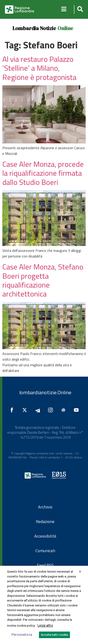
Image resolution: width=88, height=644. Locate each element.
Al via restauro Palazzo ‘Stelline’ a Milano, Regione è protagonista (39, 68)
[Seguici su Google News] (65, 410)
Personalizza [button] (22, 635)
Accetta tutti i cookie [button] (54, 635)
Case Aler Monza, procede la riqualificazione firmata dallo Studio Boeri (43, 173)
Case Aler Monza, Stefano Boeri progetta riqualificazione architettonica (43, 280)
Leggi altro (45, 625)
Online (65, 28)
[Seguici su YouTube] (77, 410)
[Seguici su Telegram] (39, 410)
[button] (79, 10)
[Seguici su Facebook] (13, 410)
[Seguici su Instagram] (52, 410)
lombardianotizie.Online (45, 392)
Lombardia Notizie (34, 28)
